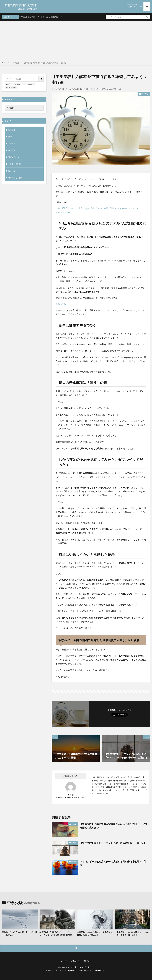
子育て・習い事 (14, 164)
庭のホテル (61, 304)
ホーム (64, 961)
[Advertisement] (76, 42)
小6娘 (119, 89)
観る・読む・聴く (15, 178)
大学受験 (12, 144)
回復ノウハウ (14, 157)
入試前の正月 (112, 89)
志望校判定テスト (57, 17)
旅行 (10, 137)
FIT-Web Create (76, 970)
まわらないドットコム (84, 967)
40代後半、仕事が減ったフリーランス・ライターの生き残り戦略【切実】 (56, 934)
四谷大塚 (32, 17)
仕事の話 (12, 171)
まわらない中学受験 (99, 89)
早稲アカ (44, 17)
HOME (7, 63)
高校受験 (12, 130)
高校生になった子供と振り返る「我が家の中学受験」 (20, 934)
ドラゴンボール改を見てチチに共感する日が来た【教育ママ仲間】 (113, 863)
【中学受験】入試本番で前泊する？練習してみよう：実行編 (45, 63)
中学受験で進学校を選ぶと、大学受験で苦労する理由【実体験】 (95, 934)
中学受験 (23, 17)
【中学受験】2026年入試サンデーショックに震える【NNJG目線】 (132, 934)
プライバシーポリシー (81, 961)
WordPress (100, 970)
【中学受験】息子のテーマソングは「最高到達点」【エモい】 (113, 843)
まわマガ (132, 6)
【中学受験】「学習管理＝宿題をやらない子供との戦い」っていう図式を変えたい (114, 826)
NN (38, 17)
